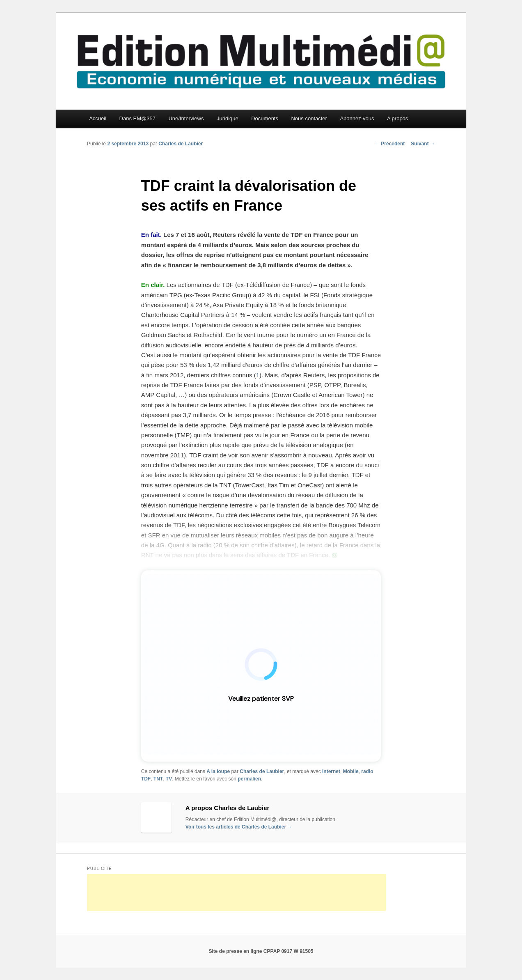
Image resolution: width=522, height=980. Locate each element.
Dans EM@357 (137, 118)
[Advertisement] (236, 893)
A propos (397, 118)
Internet (331, 771)
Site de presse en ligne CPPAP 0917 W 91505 (261, 951)
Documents (265, 118)
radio (367, 771)
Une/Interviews (186, 118)
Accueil (98, 118)
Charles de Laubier (181, 144)
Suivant (423, 144)
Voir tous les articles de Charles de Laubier (239, 827)
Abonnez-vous (357, 118)
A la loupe (218, 771)
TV (169, 779)
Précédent (390, 144)
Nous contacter (309, 118)
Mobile (351, 771)
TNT (158, 779)
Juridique (228, 118)
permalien (249, 779)
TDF (146, 779)
